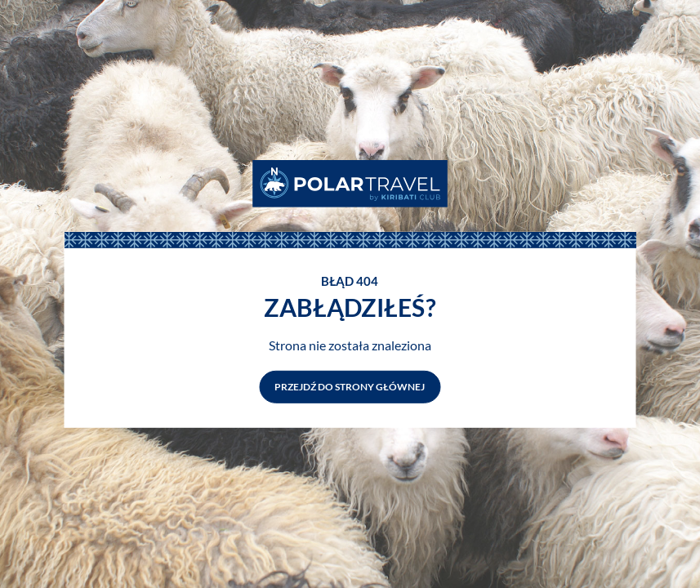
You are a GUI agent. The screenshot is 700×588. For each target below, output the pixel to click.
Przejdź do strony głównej (350, 387)
